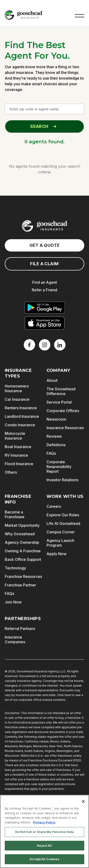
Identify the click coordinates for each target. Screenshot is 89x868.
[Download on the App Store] (45, 323)
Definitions (56, 445)
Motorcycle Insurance (15, 436)
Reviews (54, 436)
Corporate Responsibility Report (59, 467)
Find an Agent (45, 282)
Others (11, 472)
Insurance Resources (65, 428)
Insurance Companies (15, 639)
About (52, 380)
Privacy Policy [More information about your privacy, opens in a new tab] (44, 822)
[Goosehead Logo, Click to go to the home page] (24, 15)
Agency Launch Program (60, 543)
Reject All (44, 846)
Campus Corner (61, 532)
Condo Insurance (20, 425)
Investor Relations (62, 480)
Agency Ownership (22, 542)
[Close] (83, 801)
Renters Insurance (21, 408)
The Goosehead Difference (61, 391)
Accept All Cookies (44, 859)
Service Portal (59, 402)
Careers (54, 506)
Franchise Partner (20, 585)
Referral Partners (20, 629)
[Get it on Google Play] (45, 308)
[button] (80, 15)
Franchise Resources (23, 576)
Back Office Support (23, 559)
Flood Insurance (19, 464)
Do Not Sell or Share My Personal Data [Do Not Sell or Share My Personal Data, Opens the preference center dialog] (45, 832)
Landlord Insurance (22, 416)
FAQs (51, 453)
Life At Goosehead (63, 523)
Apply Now (56, 554)
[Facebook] (29, 345)
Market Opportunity (22, 525)
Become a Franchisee (15, 514)
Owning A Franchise (23, 551)
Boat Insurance (18, 447)
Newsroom (56, 419)
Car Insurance (17, 399)
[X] (45, 345)
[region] (44, 831)
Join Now (13, 602)
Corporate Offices (63, 411)
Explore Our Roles (63, 515)
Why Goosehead (20, 534)
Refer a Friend (44, 290)
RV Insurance (16, 455)
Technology (15, 568)
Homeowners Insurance (17, 388)
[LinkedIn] (60, 345)
